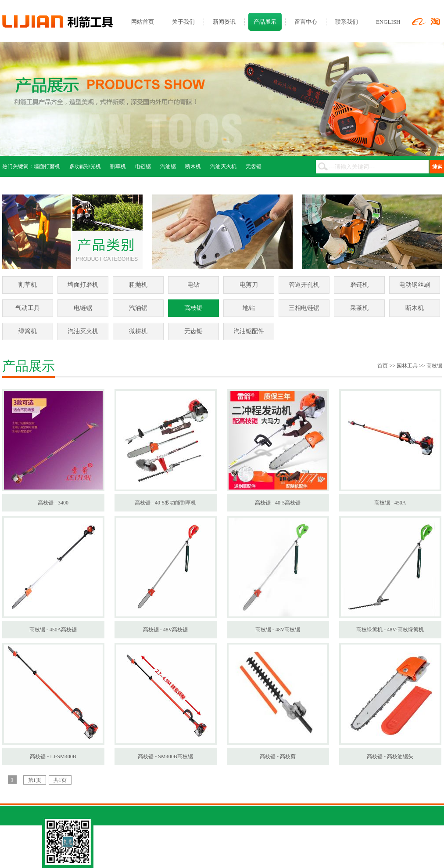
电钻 (193, 285)
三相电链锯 (304, 308)
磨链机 (359, 285)
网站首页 (143, 22)
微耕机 (138, 331)
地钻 (249, 308)
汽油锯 (168, 166)
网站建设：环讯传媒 (351, 851)
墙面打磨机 (47, 166)
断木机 (193, 166)
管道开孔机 (304, 285)
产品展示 (265, 22)
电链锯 (143, 166)
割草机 (118, 166)
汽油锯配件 (249, 331)
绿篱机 (28, 331)
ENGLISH (388, 22)
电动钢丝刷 (415, 285)
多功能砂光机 (85, 166)
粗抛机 (138, 285)
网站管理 (312, 851)
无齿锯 (254, 166)
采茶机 (359, 308)
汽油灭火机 (223, 166)
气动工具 (28, 308)
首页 (383, 366)
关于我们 (183, 22)
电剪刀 (249, 285)
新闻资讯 (224, 22)
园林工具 (407, 366)
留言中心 (306, 22)
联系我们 (347, 22)
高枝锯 (193, 308)
